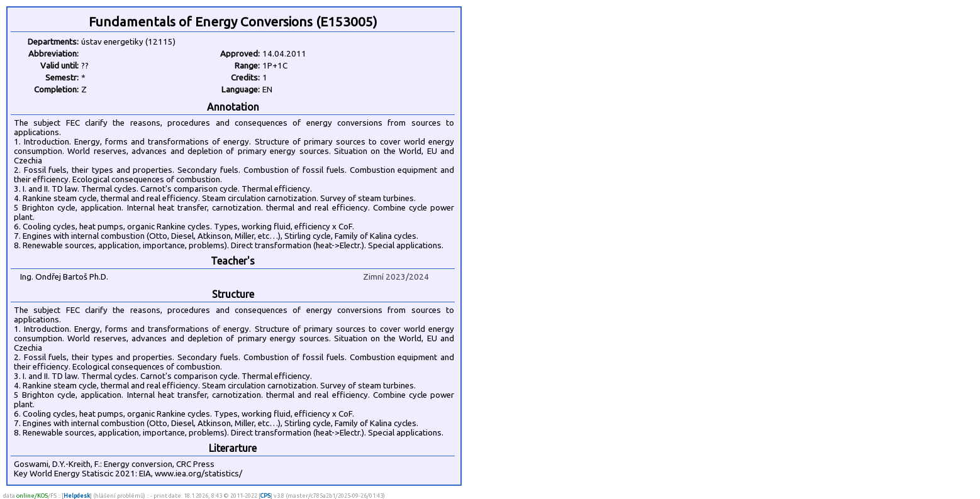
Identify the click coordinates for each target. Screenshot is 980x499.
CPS (265, 496)
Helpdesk (77, 496)
